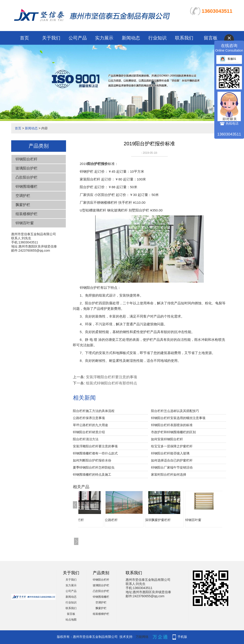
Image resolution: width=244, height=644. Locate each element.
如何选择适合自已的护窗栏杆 (172, 460)
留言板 (211, 38)
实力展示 (104, 38)
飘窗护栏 (23, 205)
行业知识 (157, 38)
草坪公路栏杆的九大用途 (90, 425)
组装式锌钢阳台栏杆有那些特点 (111, 383)
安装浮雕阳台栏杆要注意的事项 (111, 377)
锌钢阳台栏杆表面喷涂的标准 (172, 425)
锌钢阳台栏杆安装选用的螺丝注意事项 (178, 418)
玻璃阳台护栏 (27, 168)
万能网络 (142, 637)
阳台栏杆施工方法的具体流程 (94, 411)
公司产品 (78, 38)
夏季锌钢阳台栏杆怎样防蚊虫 (94, 467)
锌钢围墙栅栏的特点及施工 (92, 475)
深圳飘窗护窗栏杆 (176, 520)
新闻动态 (131, 38)
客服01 (228, 59)
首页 (24, 38)
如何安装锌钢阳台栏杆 (167, 439)
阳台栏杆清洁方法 (86, 439)
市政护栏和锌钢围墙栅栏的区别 (173, 432)
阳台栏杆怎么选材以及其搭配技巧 (175, 411)
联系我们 (184, 38)
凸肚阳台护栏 (27, 177)
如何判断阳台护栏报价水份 (92, 460)
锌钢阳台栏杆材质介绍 (89, 432)
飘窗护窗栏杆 (93, 520)
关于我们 (51, 38)
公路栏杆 (130, 520)
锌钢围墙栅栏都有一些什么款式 (95, 453)
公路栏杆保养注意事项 (89, 418)
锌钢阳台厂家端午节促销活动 (172, 467)
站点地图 (71, 620)
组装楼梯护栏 (27, 214)
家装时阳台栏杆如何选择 (169, 475)
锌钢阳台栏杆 (27, 159)
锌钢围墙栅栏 (27, 186)
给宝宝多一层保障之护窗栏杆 (172, 446)
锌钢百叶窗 (25, 223)
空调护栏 (23, 196)
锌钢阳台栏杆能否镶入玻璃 (170, 453)
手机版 (182, 637)
